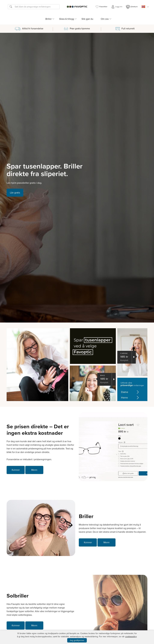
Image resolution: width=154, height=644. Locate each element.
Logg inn (117, 7)
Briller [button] (49, 19)
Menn (34, 470)
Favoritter (101, 7)
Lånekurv (132, 7)
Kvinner (16, 470)
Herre (130, 398)
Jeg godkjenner (77, 640)
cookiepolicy (131, 637)
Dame (130, 392)
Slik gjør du (87, 19)
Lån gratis (15, 193)
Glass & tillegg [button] (67, 19)
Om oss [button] (105, 19)
